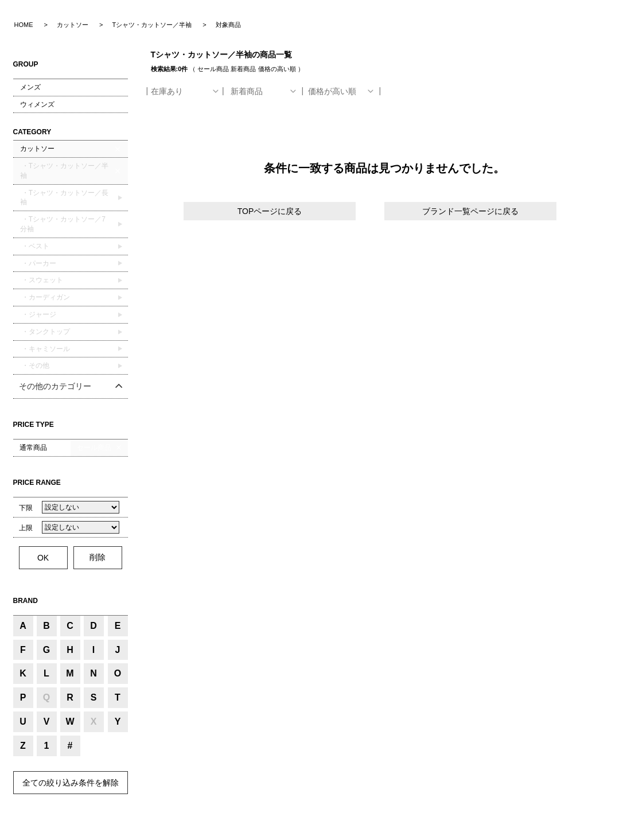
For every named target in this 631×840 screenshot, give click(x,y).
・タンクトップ (45, 332)
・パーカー (38, 263)
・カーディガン (45, 297)
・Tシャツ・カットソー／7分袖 (63, 224)
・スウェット (42, 280)
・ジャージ (38, 314)
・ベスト (35, 246)
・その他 (35, 365)
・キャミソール (45, 349)
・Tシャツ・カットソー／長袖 (65, 198)
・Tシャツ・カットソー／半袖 (65, 171)
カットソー (37, 149)
